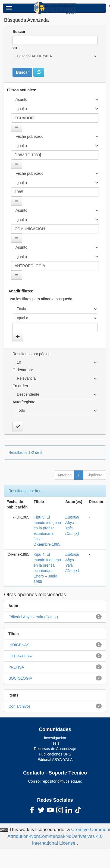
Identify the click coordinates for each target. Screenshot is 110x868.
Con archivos (20, 706)
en (15, 48)
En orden (20, 386)
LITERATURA (20, 656)
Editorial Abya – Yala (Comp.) (33, 617)
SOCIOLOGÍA (20, 678)
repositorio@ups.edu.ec (62, 781)
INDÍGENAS (19, 645)
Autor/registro (24, 402)
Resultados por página (32, 354)
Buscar (19, 32)
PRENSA (16, 667)
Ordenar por (23, 370)
